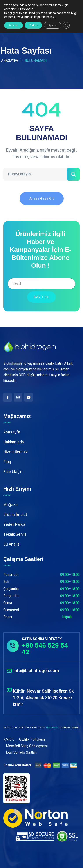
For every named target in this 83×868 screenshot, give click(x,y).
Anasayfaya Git (42, 202)
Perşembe (11, 596)
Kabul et (14, 25)
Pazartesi (11, 575)
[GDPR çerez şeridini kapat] (66, 25)
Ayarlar (53, 25)
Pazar (8, 617)
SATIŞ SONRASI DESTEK (42, 639)
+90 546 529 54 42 (45, 649)
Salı (6, 582)
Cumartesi (11, 610)
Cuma (8, 603)
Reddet (33, 25)
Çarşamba (11, 589)
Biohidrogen (52, 728)
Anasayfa (10, 61)
